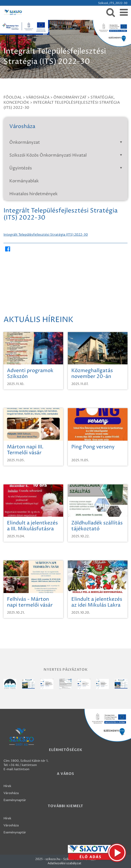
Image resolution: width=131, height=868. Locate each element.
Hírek (7, 786)
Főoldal (13, 97)
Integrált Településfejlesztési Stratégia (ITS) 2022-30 (46, 235)
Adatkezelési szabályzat (64, 863)
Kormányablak (24, 181)
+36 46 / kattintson (23, 765)
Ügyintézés (67, 168)
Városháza (38, 97)
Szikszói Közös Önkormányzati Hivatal (67, 155)
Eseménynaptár (15, 800)
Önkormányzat (70, 97)
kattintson (22, 769)
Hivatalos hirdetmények (33, 194)
